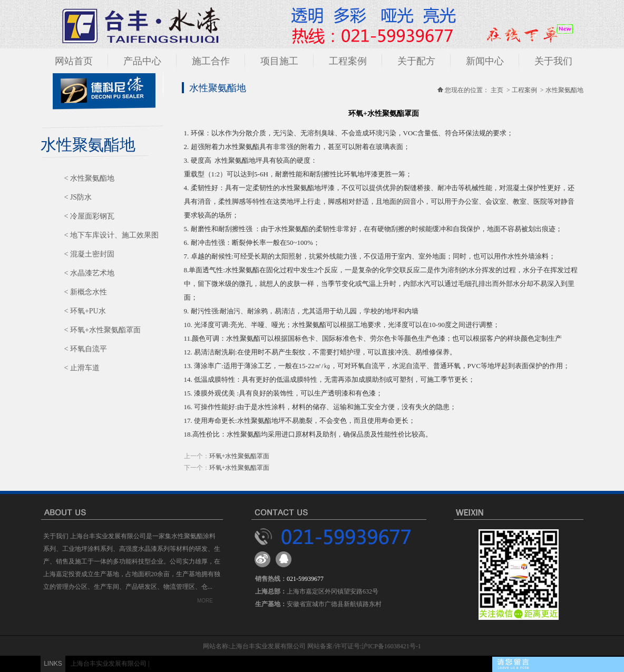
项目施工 (279, 61)
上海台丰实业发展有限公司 (109, 664)
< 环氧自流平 (86, 349)
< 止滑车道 (82, 368)
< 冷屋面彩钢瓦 (89, 216)
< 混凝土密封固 (89, 254)
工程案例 (348, 61)
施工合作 (211, 61)
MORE (205, 601)
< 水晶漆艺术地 (89, 273)
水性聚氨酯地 (564, 90)
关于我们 (553, 61)
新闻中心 (485, 61)
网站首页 (74, 61)
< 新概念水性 (86, 292)
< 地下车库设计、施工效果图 (111, 235)
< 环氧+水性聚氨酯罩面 (103, 330)
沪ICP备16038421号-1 (391, 646)
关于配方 (416, 61)
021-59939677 (305, 579)
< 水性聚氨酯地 (89, 178)
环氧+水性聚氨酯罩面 (240, 456)
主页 (497, 90)
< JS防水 (78, 197)
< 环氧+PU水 (85, 311)
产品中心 (142, 61)
